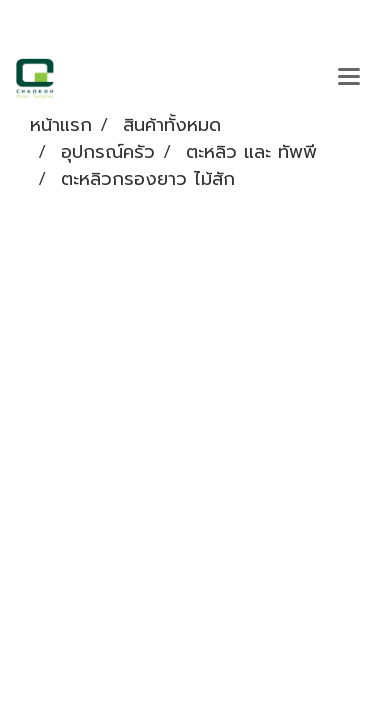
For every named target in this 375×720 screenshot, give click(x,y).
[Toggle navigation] (349, 78)
